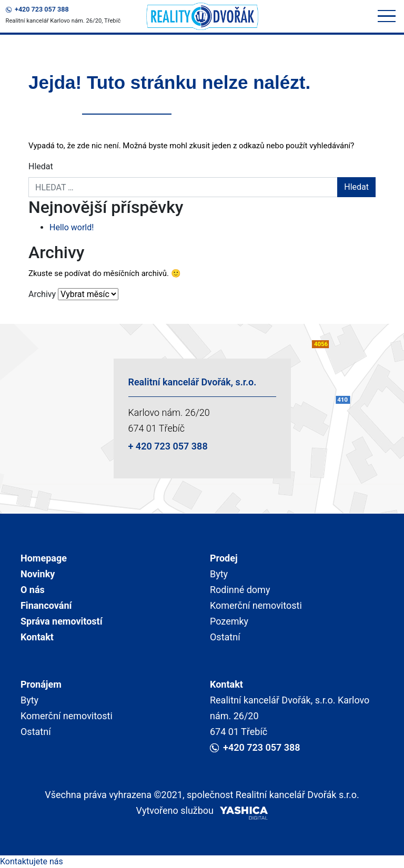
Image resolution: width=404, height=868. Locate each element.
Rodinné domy (240, 590)
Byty (219, 574)
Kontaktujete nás (32, 861)
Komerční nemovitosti (256, 605)
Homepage (44, 558)
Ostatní (225, 637)
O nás (33, 590)
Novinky (38, 574)
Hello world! (72, 227)
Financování (46, 605)
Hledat (41, 166)
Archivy (42, 294)
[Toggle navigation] (387, 17)
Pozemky (229, 621)
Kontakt (37, 637)
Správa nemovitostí (62, 621)
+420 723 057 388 (37, 9)
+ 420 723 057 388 (168, 446)
